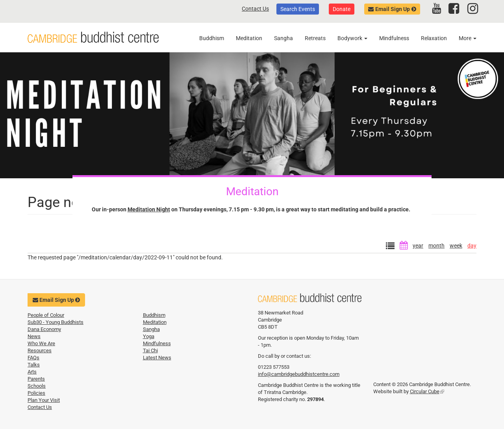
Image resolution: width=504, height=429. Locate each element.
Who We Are (41, 343)
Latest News (157, 358)
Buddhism (212, 38)
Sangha (283, 38)
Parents (36, 379)
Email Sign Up (393, 9)
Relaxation (434, 38)
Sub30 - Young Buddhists (56, 322)
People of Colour (46, 315)
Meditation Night (149, 209)
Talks (34, 365)
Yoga (149, 336)
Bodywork (352, 38)
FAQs (33, 358)
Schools (37, 386)
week (456, 246)
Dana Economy (44, 329)
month (436, 246)
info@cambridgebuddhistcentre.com (299, 374)
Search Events (298, 9)
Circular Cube (427, 391)
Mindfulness (394, 38)
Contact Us (255, 9)
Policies (36, 393)
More (468, 38)
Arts (32, 372)
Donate (342, 9)
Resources (40, 350)
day (472, 246)
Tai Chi (150, 350)
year (418, 246)
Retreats (315, 38)
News (34, 336)
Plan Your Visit (44, 400)
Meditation (249, 38)
